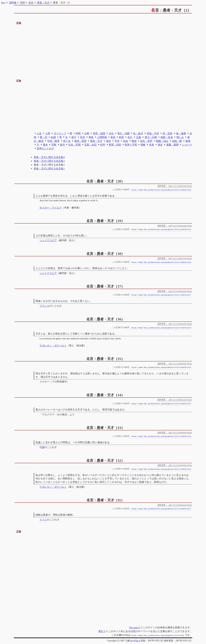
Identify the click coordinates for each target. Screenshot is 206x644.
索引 (101, 631)
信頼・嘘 (177, 141)
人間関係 (102, 137)
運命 (45, 145)
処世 (121, 137)
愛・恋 (44, 137)
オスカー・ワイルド (51, 208)
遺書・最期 (172, 145)
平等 (117, 141)
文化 (111, 133)
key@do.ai (135, 640)
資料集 (13, 3)
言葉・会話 (90, 145)
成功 (108, 141)
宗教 (54, 145)
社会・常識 (74, 145)
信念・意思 (146, 141)
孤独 (188, 141)
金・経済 (138, 133)
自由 (126, 141)
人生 (39, 133)
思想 (23, 3)
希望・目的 (115, 145)
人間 (48, 133)
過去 (160, 145)
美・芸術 (167, 133)
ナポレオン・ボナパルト (53, 346)
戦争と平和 (131, 145)
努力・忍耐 (151, 137)
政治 (62, 145)
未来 (152, 145)
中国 (42, 447)
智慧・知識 (99, 133)
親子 (74, 137)
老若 (113, 137)
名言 (31, 3)
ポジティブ (60, 133)
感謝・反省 (167, 137)
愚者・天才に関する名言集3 (49, 161)
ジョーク (187, 145)
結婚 (53, 137)
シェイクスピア (48, 240)
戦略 (143, 145)
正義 (139, 137)
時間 (78, 133)
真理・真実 (80, 141)
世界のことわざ (45, 148)
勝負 (134, 141)
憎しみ (180, 137)
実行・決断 (123, 133)
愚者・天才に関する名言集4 (49, 157)
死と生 (67, 141)
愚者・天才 (96, 141)
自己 (130, 137)
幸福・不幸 (153, 133)
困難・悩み (162, 141)
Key (3, 3)
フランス (44, 306)
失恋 (82, 137)
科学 (103, 145)
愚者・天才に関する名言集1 (49, 169)
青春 (91, 137)
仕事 (87, 133)
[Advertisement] (103, 48)
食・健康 (181, 133)
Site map (134, 627)
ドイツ (43, 520)
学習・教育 (53, 141)
